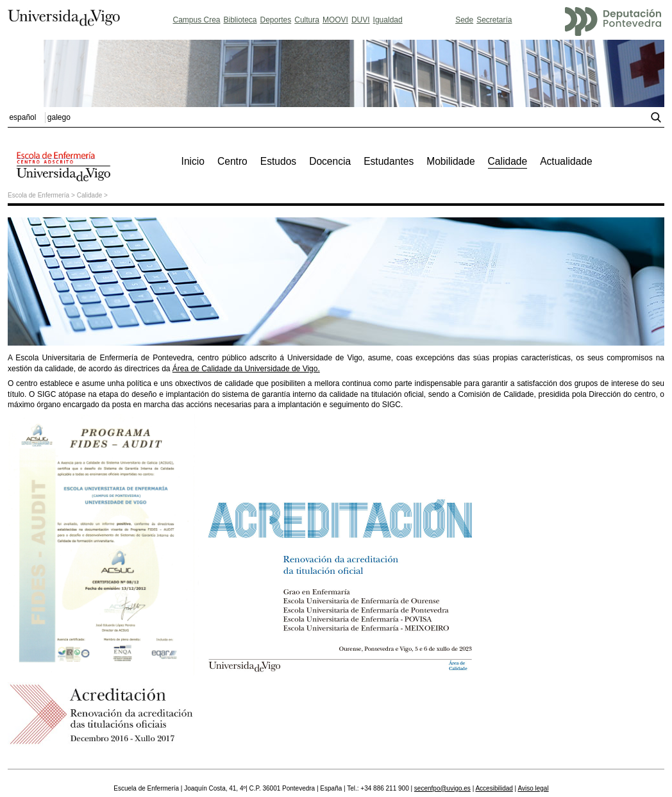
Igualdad (388, 20)
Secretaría (494, 20)
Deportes (276, 20)
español (22, 117)
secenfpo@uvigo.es (442, 788)
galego (59, 117)
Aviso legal (533, 788)
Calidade (89, 195)
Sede (464, 20)
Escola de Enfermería (38, 195)
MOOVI (335, 20)
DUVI (361, 20)
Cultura (307, 20)
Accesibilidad (494, 788)
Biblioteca (240, 20)
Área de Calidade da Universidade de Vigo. (246, 369)
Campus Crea (196, 20)
